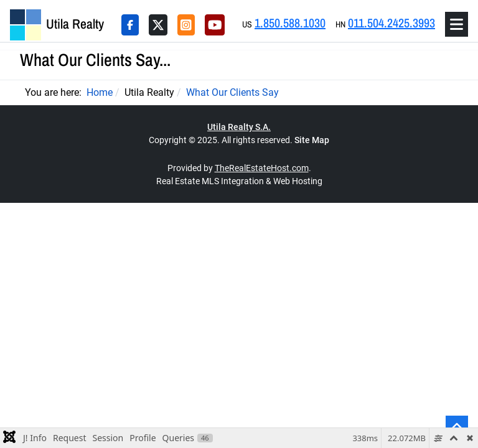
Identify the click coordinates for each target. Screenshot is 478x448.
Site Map (312, 140)
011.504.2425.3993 (391, 23)
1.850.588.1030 (290, 23)
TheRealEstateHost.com (262, 168)
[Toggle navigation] (457, 24)
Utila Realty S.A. (239, 127)
